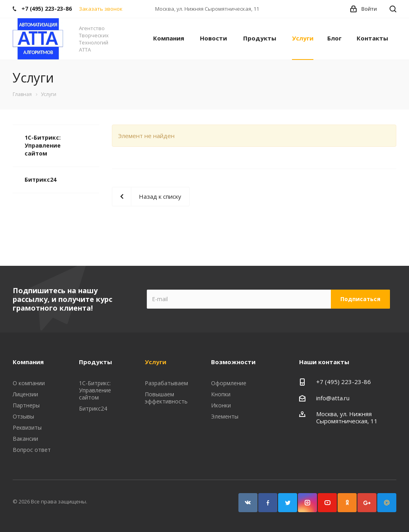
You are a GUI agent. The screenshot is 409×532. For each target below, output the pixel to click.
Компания (169, 38)
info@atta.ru (333, 398)
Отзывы (23, 416)
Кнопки (221, 394)
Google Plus (367, 503)
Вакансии (25, 439)
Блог (334, 38)
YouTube (327, 503)
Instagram (307, 503)
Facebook (268, 503)
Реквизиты (27, 427)
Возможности (233, 362)
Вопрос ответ (32, 450)
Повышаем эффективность (166, 398)
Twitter (288, 503)
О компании (29, 383)
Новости (213, 38)
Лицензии (25, 394)
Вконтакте (248, 503)
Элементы (225, 416)
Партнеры (26, 405)
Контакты (372, 38)
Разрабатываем (166, 383)
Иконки (221, 405)
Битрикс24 (40, 180)
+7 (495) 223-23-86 (344, 382)
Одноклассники (347, 503)
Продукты (260, 38)
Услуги (303, 38)
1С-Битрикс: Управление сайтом (43, 145)
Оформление (229, 383)
